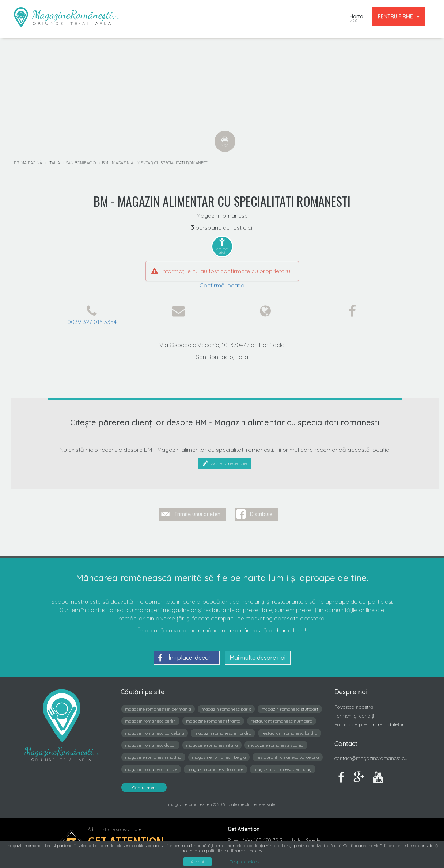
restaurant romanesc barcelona (288, 756)
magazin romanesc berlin (150, 720)
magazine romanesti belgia (219, 756)
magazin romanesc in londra (223, 732)
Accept (198, 862)
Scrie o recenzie (225, 463)
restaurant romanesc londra (290, 732)
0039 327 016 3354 (92, 322)
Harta (356, 19)
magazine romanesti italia (212, 744)
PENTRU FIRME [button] (399, 16)
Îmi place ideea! (184, 657)
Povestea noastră (354, 706)
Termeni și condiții (355, 714)
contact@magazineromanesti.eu (371, 757)
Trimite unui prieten (197, 512)
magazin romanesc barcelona (155, 732)
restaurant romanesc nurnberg (282, 720)
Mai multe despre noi (257, 656)
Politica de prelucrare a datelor (369, 723)
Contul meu (144, 786)
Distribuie (261, 512)
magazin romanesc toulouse (215, 768)
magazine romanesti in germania (158, 708)
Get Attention (126, 839)
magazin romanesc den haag (283, 768)
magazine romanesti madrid (153, 756)
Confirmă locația (222, 285)
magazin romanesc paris (226, 708)
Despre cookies (244, 862)
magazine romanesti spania (276, 744)
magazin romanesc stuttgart (290, 708)
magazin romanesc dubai (150, 744)
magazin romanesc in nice (151, 768)
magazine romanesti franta (213, 720)
